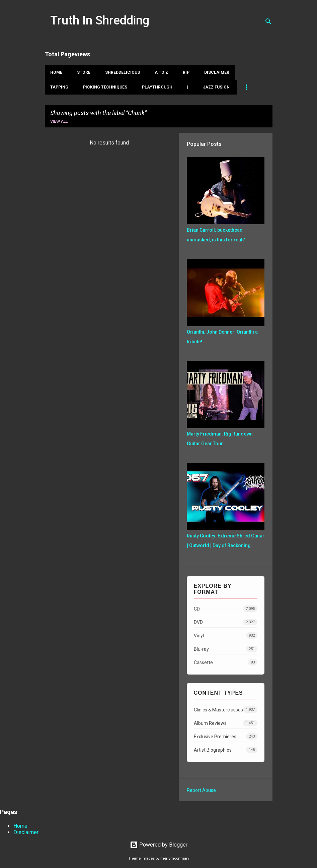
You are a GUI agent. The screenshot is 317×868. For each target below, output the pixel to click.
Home (56, 72)
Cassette (226, 662)
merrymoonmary (175, 858)
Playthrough (157, 87)
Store (84, 72)
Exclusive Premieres (226, 736)
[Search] (268, 21)
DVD (226, 622)
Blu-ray (226, 649)
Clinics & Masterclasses (226, 710)
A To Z (161, 72)
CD (226, 609)
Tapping (59, 87)
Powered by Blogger (159, 845)
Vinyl (226, 635)
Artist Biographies (226, 750)
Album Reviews (226, 723)
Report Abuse (201, 790)
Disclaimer (217, 72)
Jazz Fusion (216, 87)
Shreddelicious (123, 72)
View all (59, 121)
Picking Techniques (105, 87)
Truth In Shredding (100, 20)
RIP (186, 72)
